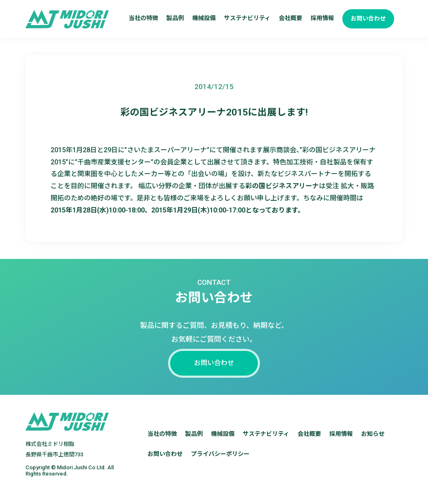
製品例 (175, 18)
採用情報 (322, 18)
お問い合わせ (368, 18)
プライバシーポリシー (220, 463)
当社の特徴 (143, 18)
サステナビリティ (247, 18)
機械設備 (204, 18)
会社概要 (290, 18)
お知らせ (373, 443)
